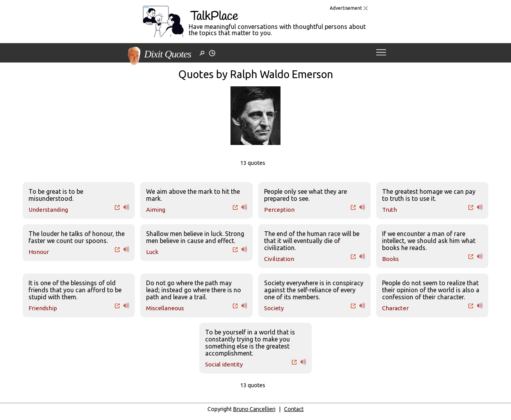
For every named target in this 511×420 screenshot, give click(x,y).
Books (390, 259)
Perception (279, 210)
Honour (39, 252)
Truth (390, 210)
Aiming (156, 210)
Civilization (279, 259)
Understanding (48, 210)
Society (274, 308)
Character (395, 308)
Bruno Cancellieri (254, 409)
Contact (294, 409)
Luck (152, 252)
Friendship (43, 308)
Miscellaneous (165, 308)
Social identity (224, 364)
